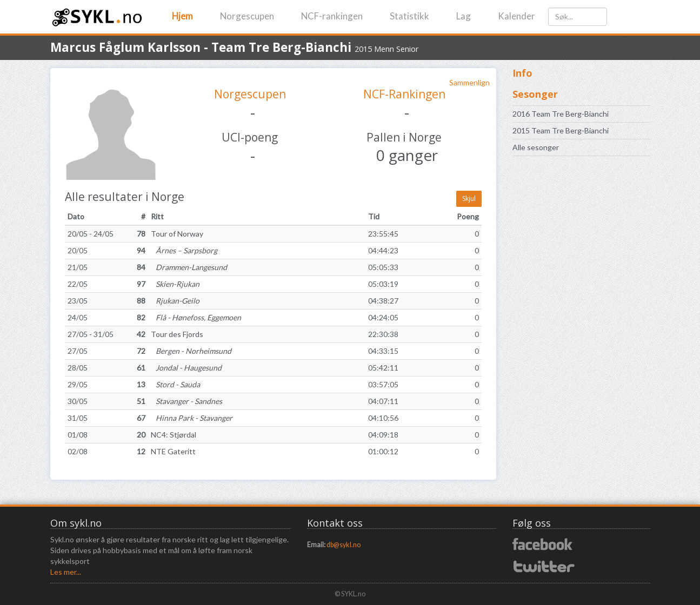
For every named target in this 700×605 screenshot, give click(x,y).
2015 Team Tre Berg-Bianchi (561, 130)
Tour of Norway (177, 234)
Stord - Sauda (175, 384)
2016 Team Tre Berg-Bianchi (561, 114)
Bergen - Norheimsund (191, 351)
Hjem (182, 16)
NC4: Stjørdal (174, 435)
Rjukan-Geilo (175, 301)
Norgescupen (247, 16)
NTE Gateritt (173, 451)
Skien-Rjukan (175, 284)
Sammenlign (469, 82)
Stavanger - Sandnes (186, 401)
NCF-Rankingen (404, 94)
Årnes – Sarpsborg (184, 250)
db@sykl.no (344, 545)
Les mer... (66, 572)
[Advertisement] (581, 334)
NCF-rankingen (332, 16)
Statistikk (409, 16)
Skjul (469, 199)
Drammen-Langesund (189, 267)
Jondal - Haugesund (186, 368)
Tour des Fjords (177, 334)
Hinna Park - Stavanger (192, 418)
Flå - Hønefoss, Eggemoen (196, 317)
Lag (464, 16)
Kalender (516, 16)
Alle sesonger (536, 147)
